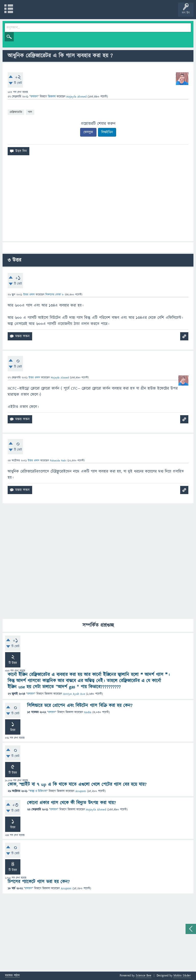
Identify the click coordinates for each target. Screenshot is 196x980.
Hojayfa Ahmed (96, 810)
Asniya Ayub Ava (74, 694)
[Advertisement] (98, 200)
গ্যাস (30, 112)
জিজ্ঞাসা (52, 97)
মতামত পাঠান (12, 976)
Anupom (81, 791)
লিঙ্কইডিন (107, 132)
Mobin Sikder (182, 976)
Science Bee (144, 976)
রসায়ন (34, 97)
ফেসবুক (88, 132)
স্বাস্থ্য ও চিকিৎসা (38, 791)
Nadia (88, 712)
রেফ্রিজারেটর (16, 112)
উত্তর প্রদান (29, 295)
